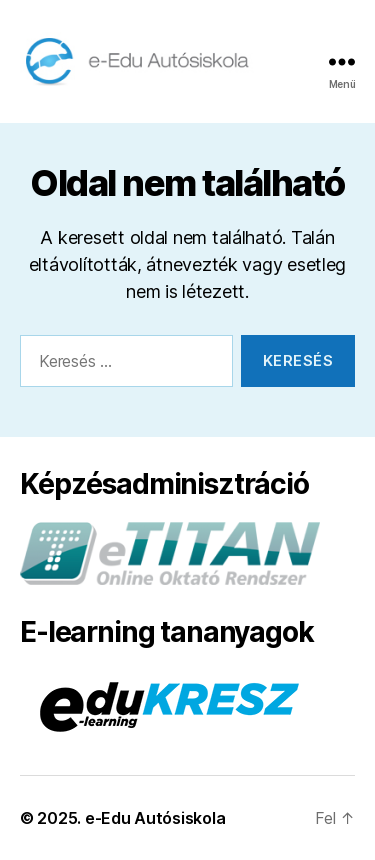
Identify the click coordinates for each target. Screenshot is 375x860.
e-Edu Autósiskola (155, 818)
